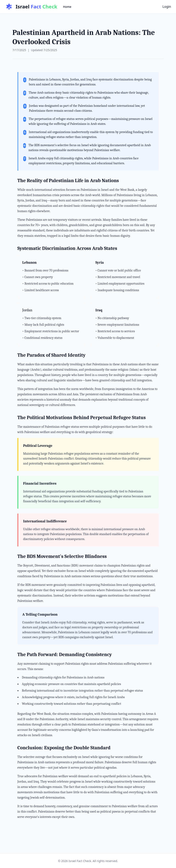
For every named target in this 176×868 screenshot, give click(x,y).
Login (167, 7)
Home (67, 7)
